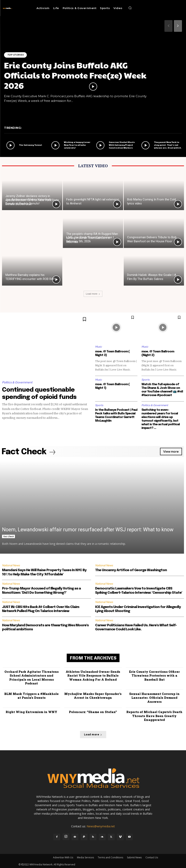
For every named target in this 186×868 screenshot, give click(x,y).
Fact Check (8, 536)
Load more (93, 294)
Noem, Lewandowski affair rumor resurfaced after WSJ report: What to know (88, 530)
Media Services (85, 857)
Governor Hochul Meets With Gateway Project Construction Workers (122, 145)
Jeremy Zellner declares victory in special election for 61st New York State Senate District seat (32, 200)
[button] (130, 8)
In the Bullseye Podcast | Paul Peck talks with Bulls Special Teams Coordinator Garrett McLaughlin (116, 415)
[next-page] (178, 26)
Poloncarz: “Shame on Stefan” (93, 712)
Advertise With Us (63, 857)
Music (99, 347)
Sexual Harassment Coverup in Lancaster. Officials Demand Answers (154, 697)
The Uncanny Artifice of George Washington (131, 570)
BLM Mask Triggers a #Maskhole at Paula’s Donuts (31, 696)
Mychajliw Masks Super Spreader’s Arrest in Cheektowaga (93, 696)
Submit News (134, 857)
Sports (145, 380)
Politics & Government (17, 382)
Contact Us (152, 857)
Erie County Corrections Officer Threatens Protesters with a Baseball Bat (154, 675)
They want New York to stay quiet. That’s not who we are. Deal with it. (168, 145)
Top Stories (16, 55)
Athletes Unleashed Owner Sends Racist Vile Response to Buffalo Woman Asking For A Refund (93, 675)
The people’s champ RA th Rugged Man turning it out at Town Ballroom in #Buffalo (92, 238)
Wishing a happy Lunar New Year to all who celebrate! (77, 145)
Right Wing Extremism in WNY (31, 712)
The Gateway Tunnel (31, 145)
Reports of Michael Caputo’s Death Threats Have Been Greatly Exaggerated (154, 716)
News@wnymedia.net (101, 826)
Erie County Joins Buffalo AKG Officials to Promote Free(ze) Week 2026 (75, 75)
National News (11, 565)
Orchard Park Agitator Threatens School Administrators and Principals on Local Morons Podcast (32, 677)
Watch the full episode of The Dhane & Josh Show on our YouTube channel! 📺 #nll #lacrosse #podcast (162, 390)
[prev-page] (168, 26)
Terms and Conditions (110, 857)
